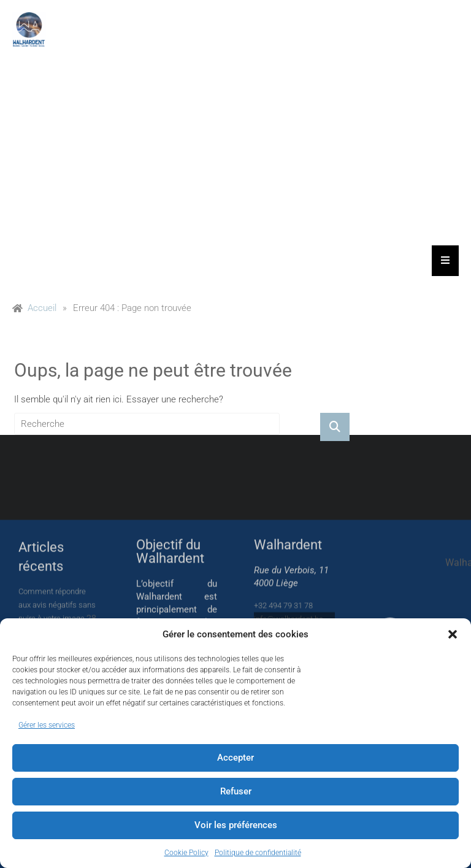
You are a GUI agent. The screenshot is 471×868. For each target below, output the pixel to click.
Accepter (235, 758)
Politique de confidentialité (258, 853)
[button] (453, 634)
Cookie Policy (186, 853)
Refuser (236, 791)
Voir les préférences (236, 825)
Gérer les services (47, 725)
